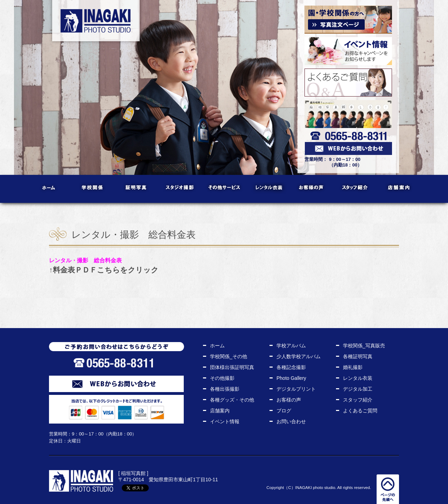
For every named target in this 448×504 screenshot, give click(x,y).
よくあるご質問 (360, 411)
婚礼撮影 (353, 367)
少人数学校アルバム (299, 356)
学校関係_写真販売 (364, 346)
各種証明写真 (358, 356)
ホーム (49, 189)
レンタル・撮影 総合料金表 (85, 260)
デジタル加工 (358, 389)
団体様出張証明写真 (232, 367)
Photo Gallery (291, 378)
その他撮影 (222, 378)
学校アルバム (291, 346)
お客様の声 (312, 189)
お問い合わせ (291, 421)
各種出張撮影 (225, 389)
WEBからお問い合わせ (116, 384)
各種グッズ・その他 (232, 400)
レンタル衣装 (268, 189)
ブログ (284, 411)
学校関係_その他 (229, 356)
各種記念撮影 (291, 367)
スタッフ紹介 (355, 189)
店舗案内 (399, 189)
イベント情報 (225, 421)
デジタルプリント (296, 389)
